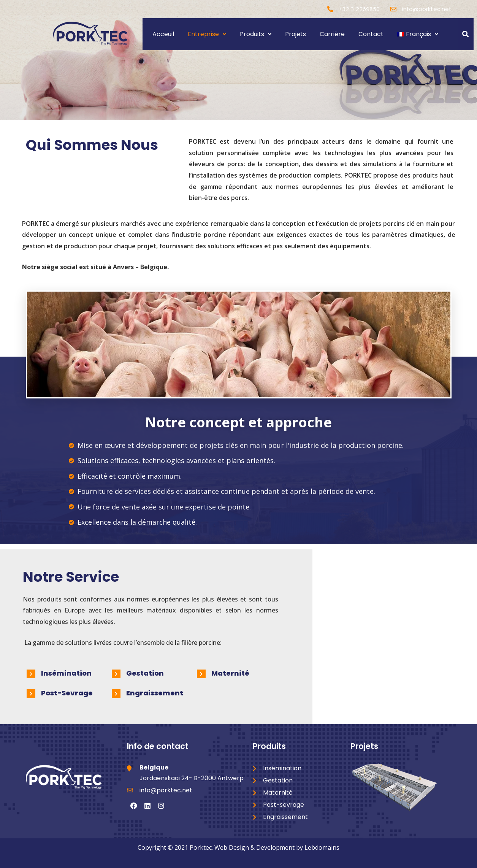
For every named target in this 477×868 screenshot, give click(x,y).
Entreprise (207, 34)
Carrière (332, 34)
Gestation (145, 673)
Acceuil (163, 34)
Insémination (66, 673)
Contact (371, 34)
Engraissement (155, 693)
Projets (296, 34)
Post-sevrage (67, 693)
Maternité (230, 673)
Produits (256, 34)
